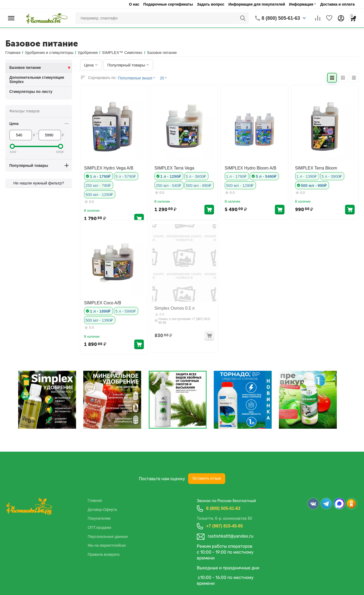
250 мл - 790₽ (97, 184)
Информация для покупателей (257, 4)
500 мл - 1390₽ (98, 319)
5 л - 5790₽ (123, 175)
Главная (95, 501)
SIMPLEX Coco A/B (100, 302)
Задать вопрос (211, 4)
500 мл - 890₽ (196, 184)
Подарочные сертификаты (168, 4)
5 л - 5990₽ (123, 310)
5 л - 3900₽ (330, 175)
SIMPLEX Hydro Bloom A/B (248, 167)
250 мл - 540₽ (168, 184)
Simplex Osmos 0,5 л (172, 308)
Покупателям (99, 518)
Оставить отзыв (207, 478)
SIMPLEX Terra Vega (172, 167)
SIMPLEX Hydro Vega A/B (106, 167)
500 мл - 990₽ (313, 184)
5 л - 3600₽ (194, 175)
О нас (134, 4)
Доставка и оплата (337, 4)
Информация (301, 4)
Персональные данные (108, 536)
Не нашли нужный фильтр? (39, 183)
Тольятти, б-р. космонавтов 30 (224, 519)
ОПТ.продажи (100, 527)
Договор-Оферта (102, 509)
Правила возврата (104, 554)
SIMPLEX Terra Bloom (314, 167)
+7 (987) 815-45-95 (224, 526)
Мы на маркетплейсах (107, 545)
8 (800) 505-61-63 (223, 508)
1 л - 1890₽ (100, 310)
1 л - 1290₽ (170, 175)
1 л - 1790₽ (100, 175)
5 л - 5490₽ (264, 175)
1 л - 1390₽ (306, 175)
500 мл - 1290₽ (127, 184)
